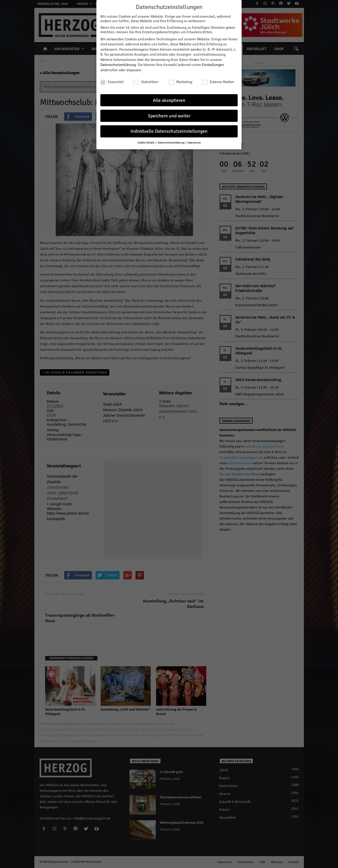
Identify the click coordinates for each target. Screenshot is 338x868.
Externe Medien (218, 81)
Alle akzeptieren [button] (169, 99)
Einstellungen (213, 64)
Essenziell (112, 81)
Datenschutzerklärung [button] (171, 142)
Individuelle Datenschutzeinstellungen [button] (169, 130)
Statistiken (146, 81)
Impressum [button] (194, 142)
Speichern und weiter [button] (169, 115)
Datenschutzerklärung (118, 64)
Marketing (180, 81)
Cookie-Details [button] (146, 142)
